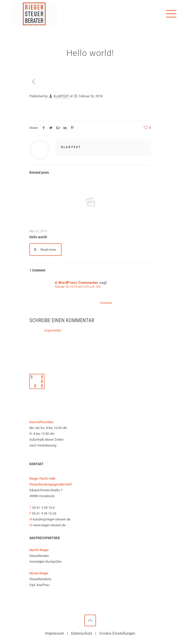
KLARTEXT (61, 96)
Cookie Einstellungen (117, 633)
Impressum (55, 633)
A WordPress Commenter (76, 283)
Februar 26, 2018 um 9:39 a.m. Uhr (78, 287)
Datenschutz (82, 633)
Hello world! (38, 237)
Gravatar (106, 303)
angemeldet (53, 330)
